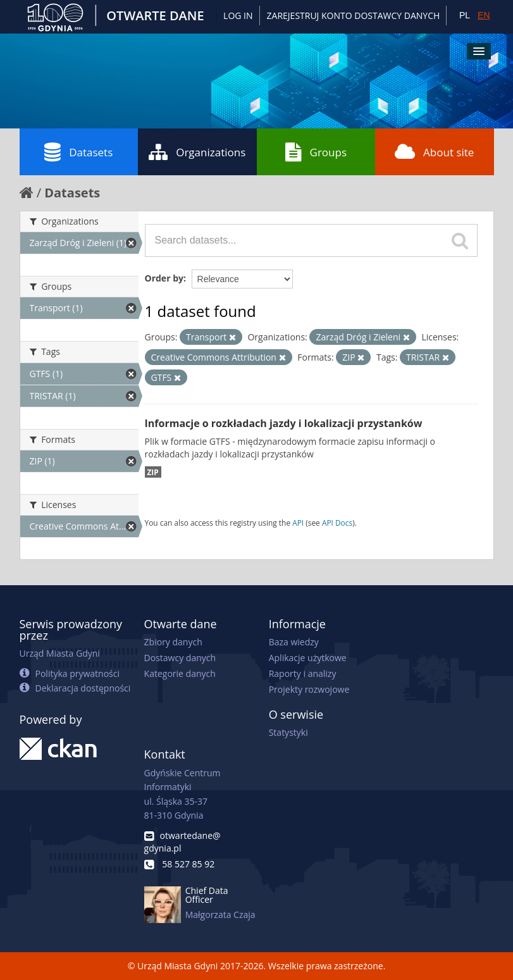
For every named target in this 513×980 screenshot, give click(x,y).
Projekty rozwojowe (309, 689)
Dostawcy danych (180, 658)
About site (434, 152)
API (298, 523)
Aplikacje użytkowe (308, 658)
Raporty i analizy (303, 673)
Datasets (78, 152)
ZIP (153, 472)
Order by (164, 278)
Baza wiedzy (294, 642)
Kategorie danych (180, 673)
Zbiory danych (173, 642)
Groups (316, 152)
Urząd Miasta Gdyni (60, 653)
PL (465, 15)
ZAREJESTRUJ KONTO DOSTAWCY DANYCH (354, 16)
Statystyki (288, 732)
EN (484, 15)
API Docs (337, 523)
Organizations (197, 152)
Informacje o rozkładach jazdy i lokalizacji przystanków (284, 423)
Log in (238, 16)
